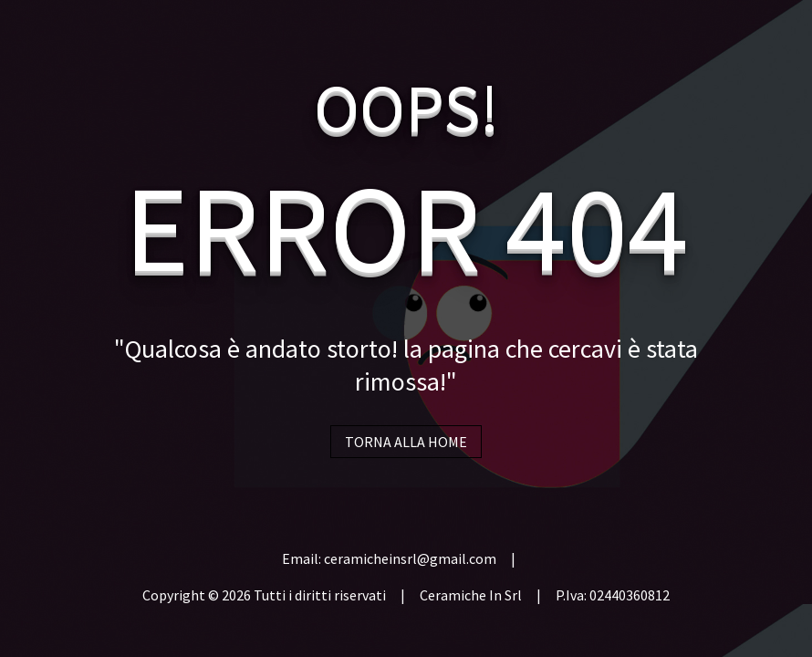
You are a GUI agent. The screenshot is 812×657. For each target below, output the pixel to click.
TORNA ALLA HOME (406, 442)
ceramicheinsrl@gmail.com (410, 558)
